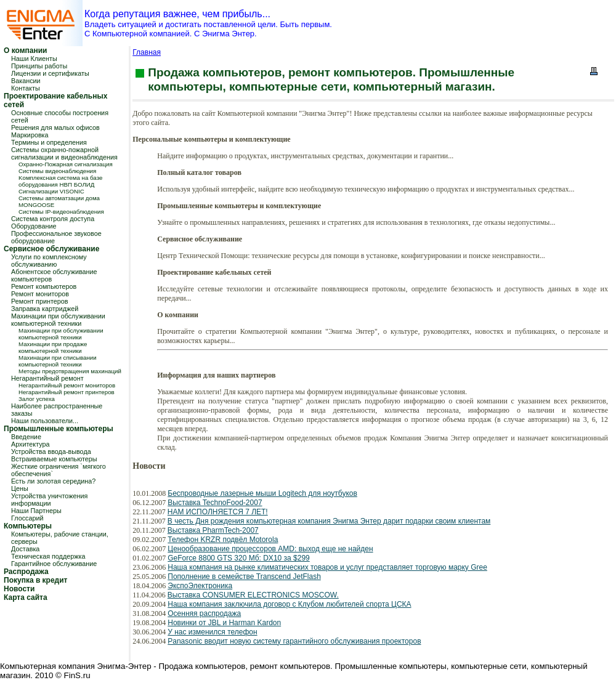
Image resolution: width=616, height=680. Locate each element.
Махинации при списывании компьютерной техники (58, 361)
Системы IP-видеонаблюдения (61, 212)
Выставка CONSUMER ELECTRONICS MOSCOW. (253, 595)
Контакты (26, 88)
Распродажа (26, 572)
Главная (147, 52)
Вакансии (26, 81)
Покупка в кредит (36, 580)
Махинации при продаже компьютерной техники (53, 347)
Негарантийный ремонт (47, 378)
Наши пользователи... (45, 421)
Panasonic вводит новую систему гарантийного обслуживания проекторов (294, 641)
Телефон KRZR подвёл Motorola (223, 540)
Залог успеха (37, 399)
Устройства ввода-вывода (51, 451)
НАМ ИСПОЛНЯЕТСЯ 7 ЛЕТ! (218, 512)
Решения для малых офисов (55, 127)
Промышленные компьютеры (59, 429)
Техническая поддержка (48, 556)
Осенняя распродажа (204, 613)
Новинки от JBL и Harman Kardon (224, 623)
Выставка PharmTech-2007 (213, 530)
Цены (20, 488)
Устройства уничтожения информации (49, 500)
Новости (19, 589)
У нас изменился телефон (212, 632)
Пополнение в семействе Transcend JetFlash (244, 577)
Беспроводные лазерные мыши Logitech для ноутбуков (262, 493)
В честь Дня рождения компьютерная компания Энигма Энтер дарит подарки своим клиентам (329, 521)
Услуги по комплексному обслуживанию (49, 261)
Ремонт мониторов (40, 294)
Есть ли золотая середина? (53, 481)
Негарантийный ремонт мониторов (67, 385)
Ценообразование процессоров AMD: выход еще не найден (270, 549)
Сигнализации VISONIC (51, 191)
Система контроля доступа (53, 219)
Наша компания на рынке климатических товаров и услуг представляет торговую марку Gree (327, 567)
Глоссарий (27, 518)
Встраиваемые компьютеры (54, 459)
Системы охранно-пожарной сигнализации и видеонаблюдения (64, 153)
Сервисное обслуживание (51, 249)
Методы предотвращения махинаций (70, 371)
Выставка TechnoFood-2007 (215, 503)
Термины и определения (49, 142)
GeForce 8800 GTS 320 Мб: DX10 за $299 (239, 558)
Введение (26, 437)
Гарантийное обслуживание (54, 564)
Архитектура (30, 444)
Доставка (25, 549)
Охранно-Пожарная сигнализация (66, 164)
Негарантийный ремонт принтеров (67, 392)
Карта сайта (26, 597)
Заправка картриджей (45, 309)
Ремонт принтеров (40, 301)
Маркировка (30, 135)
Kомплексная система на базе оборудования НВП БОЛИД (60, 181)
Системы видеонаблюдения (57, 171)
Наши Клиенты (34, 59)
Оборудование (34, 226)
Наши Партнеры (36, 511)
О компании (26, 51)
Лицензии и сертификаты (50, 73)
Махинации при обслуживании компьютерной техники (58, 320)
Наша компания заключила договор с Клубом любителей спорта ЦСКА (289, 604)
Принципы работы (39, 66)
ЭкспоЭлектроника (200, 586)
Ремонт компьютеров (44, 286)
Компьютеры (28, 526)
